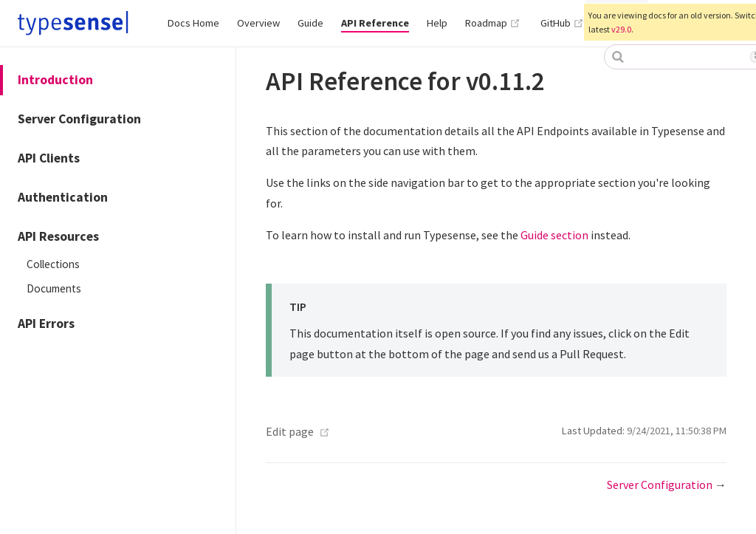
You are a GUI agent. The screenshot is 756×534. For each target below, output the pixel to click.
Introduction (55, 80)
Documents (54, 288)
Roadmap (493, 23)
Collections (53, 264)
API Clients (49, 158)
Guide (310, 23)
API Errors (46, 324)
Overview (258, 23)
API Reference (375, 23)
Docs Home (193, 23)
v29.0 (621, 29)
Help (437, 23)
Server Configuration (79, 119)
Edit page (290, 431)
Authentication (63, 197)
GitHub (562, 23)
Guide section (554, 235)
